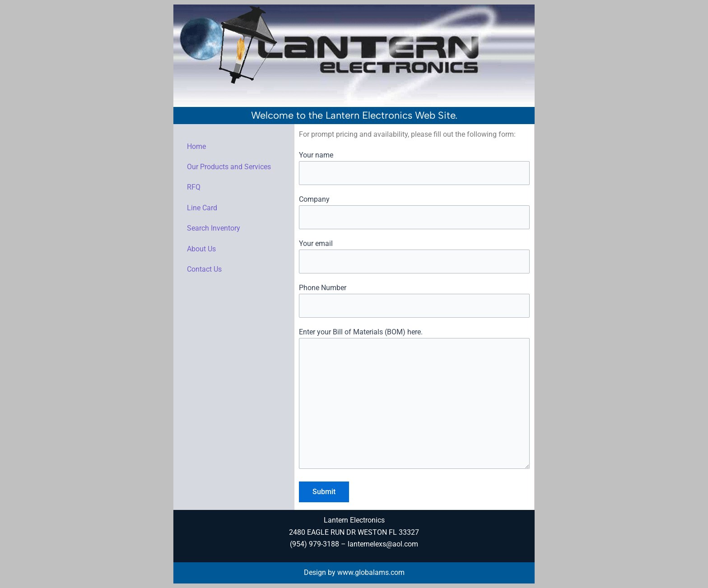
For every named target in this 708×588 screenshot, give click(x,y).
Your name (414, 168)
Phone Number (414, 301)
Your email (414, 256)
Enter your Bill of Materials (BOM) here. (414, 400)
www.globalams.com (371, 572)
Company (414, 212)
